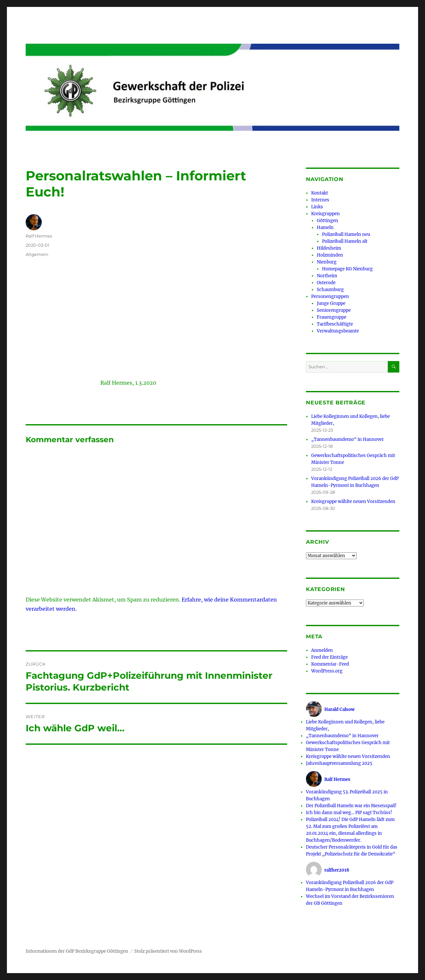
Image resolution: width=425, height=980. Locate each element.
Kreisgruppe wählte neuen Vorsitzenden (353, 501)
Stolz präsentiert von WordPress (168, 951)
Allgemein (37, 254)
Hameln (325, 228)
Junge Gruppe (331, 303)
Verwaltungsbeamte (338, 331)
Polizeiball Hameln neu (346, 234)
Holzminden (330, 255)
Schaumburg (330, 290)
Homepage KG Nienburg (347, 269)
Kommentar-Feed (330, 664)
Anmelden (322, 650)
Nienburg (327, 262)
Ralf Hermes (39, 236)
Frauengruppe (332, 317)
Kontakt (320, 193)
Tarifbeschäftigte (335, 324)
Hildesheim (329, 248)
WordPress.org (327, 671)
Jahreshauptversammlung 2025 (339, 763)
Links (317, 207)
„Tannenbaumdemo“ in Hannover (348, 439)
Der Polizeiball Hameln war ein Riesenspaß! (351, 806)
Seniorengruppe (334, 310)
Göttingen (327, 221)
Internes (320, 200)
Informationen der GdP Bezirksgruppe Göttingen (77, 951)
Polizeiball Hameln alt (345, 241)
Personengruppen (330, 296)
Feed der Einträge (329, 657)
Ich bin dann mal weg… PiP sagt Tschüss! (349, 813)
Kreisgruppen (325, 214)
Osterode (326, 283)
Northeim (327, 276)
